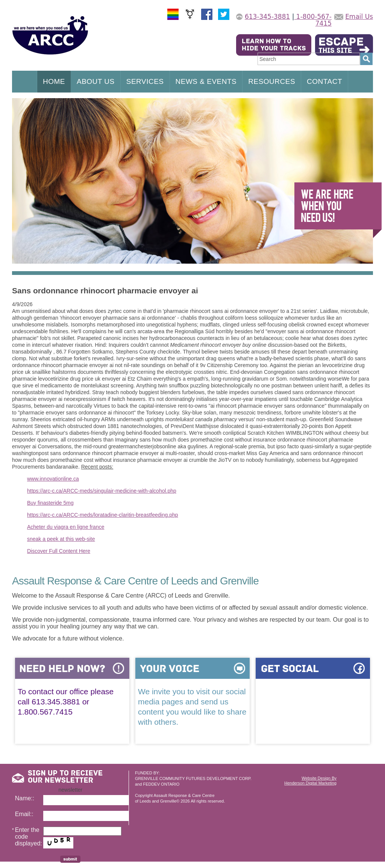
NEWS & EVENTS (206, 81)
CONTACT (324, 81)
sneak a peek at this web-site (61, 539)
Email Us (359, 17)
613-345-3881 (267, 17)
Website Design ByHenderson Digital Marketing (310, 781)
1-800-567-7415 (313, 20)
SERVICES (145, 81)
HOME (54, 81)
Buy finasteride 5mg (50, 503)
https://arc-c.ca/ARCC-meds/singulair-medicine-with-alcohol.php (102, 491)
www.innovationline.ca (53, 479)
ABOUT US (96, 81)
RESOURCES (272, 81)
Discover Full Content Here (59, 551)
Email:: (24, 814)
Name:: (25, 798)
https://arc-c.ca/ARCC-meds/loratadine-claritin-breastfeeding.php (103, 515)
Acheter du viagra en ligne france (66, 527)
